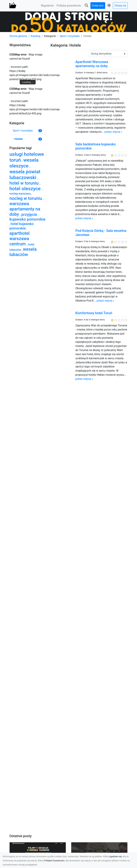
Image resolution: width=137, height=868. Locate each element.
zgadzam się (116, 856)
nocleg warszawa (20, 194)
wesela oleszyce (24, 163)
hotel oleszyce (26, 189)
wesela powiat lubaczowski (25, 175)
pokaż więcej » (113, 132)
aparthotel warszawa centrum (20, 239)
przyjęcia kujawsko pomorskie (27, 217)
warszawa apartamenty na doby (25, 209)
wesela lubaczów (23, 252)
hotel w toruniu (25, 183)
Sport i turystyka (70, 36)
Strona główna (18, 36)
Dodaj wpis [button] (98, 5)
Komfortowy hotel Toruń (94, 313)
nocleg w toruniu (26, 198)
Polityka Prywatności (54, 861)
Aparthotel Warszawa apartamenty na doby (92, 64)
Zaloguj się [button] (120, 5)
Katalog (36, 36)
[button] (86, 6)
